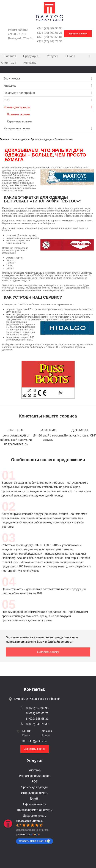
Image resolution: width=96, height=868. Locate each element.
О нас (69, 56)
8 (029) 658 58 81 (37, 719)
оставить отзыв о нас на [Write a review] (35, 841)
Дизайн (35, 799)
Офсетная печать (35, 804)
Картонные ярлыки (19, 121)
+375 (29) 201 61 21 (50, 33)
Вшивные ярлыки (18, 114)
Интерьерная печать (17, 128)
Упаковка (10, 86)
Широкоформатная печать (35, 810)
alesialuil (47, 731)
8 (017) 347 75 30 (35, 724)
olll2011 (27, 731)
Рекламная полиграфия (19, 93)
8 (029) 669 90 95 (35, 708)
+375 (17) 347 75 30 (50, 41)
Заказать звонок (35, 749)
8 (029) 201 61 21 (37, 713)
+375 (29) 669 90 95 (50, 28)
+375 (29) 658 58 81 (50, 37)
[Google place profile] (30, 821)
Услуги (52, 56)
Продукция (31, 56)
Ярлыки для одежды (17, 107)
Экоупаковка (12, 79)
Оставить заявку (48, 652)
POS (7, 100)
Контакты (30, 63)
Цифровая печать (35, 816)
